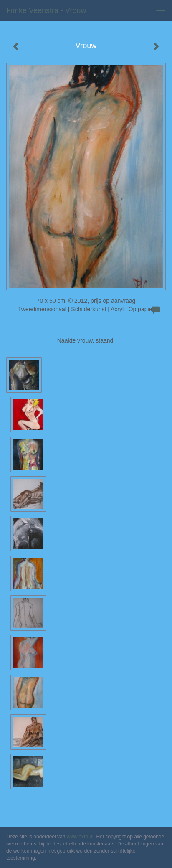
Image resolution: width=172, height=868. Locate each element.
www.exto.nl (80, 837)
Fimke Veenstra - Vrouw (46, 10)
